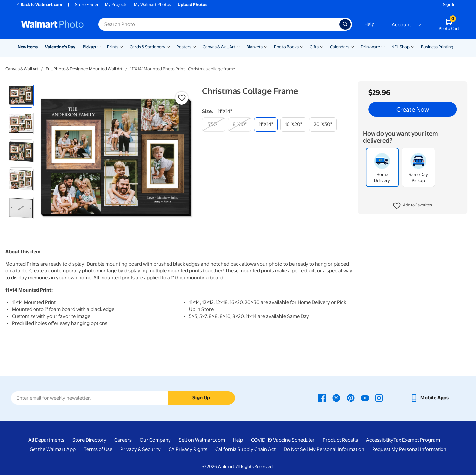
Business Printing (437, 47)
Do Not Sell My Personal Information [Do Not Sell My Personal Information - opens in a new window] (324, 449)
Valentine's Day (60, 47)
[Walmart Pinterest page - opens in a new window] (351, 398)
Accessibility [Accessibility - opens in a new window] (380, 440)
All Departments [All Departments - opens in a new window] (46, 440)
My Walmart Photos (153, 4)
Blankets (255, 47)
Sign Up (201, 398)
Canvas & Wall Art (219, 47)
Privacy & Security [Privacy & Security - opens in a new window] (140, 449)
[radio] (21, 95)
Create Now (413, 109)
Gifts (314, 47)
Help (369, 24)
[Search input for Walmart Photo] (219, 24)
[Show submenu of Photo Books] (302, 46)
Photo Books (286, 47)
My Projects (116, 4)
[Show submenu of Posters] (194, 46)
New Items (28, 47)
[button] (412, 206)
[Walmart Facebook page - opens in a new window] (322, 398)
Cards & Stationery (147, 47)
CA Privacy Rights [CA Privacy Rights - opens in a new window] (188, 449)
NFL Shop (401, 47)
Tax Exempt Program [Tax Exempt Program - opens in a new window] (417, 440)
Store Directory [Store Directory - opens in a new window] (89, 440)
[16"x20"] (293, 124)
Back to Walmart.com (39, 4)
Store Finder (87, 4)
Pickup (89, 47)
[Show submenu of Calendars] (352, 46)
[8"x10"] (240, 124)
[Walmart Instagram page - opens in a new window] (379, 398)
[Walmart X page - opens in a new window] (336, 398)
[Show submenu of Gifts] (322, 46)
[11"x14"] (266, 124)
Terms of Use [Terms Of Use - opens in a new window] (98, 449)
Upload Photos (193, 4)
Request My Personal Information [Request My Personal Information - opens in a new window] (409, 449)
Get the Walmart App (53, 449)
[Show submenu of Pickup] (99, 46)
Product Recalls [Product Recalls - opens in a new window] (340, 440)
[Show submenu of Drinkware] (383, 46)
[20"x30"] (323, 124)
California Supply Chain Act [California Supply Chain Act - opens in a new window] (245, 449)
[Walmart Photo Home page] (52, 24)
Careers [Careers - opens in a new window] (123, 440)
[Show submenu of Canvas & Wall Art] (238, 46)
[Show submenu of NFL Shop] (413, 46)
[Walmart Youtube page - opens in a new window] (365, 398)
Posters (184, 47)
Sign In (449, 4)
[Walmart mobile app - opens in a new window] (429, 398)
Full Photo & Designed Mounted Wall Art (84, 69)
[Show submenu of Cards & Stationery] (168, 46)
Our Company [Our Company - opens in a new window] (155, 440)
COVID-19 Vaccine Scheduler (283, 440)
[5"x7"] (214, 124)
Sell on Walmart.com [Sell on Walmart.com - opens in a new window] (202, 440)
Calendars (340, 47)
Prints (113, 47)
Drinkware (370, 47)
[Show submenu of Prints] (121, 46)
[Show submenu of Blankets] (266, 46)
